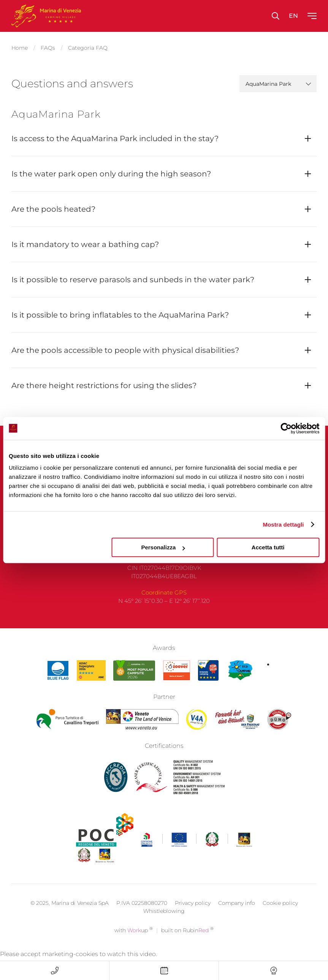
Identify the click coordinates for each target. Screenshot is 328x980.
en (293, 16)
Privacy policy (193, 916)
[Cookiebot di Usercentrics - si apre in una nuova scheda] (286, 428)
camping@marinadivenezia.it (164, 572)
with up (134, 943)
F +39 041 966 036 (164, 564)
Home (20, 48)
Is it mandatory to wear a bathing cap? (85, 244)
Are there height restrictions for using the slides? (104, 385)
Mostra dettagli (283, 525)
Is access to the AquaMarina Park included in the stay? (115, 138)
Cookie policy (280, 916)
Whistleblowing (164, 924)
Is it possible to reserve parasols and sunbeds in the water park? (133, 280)
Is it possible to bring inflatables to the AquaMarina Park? (120, 315)
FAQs (48, 48)
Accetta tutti (268, 547)
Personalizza (163, 547)
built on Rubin (187, 943)
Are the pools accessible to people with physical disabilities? (125, 350)
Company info (237, 916)
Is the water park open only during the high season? (111, 174)
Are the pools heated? (53, 209)
